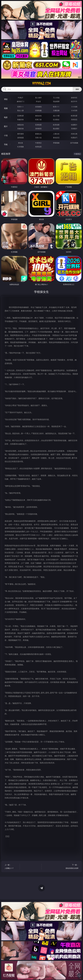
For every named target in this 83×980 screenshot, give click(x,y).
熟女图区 (56, 129)
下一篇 (72, 867)
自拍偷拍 (38, 107)
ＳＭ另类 (74, 110)
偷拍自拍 (38, 116)
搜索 (77, 89)
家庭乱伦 (38, 134)
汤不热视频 (74, 143)
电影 (6, 117)
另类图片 (74, 129)
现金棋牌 (56, 101)
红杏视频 (20, 147)
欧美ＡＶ (56, 107)
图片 (6, 126)
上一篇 (11, 867)
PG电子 (21, 98)
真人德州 (38, 98)
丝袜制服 (38, 110)
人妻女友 (56, 134)
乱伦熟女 (56, 120)
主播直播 (56, 110)
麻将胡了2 (20, 101)
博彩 (6, 99)
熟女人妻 (20, 110)
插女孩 (20, 143)
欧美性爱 (74, 116)
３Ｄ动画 (74, 107)
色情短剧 (38, 147)
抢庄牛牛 (74, 101)
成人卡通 (56, 116)
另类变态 (74, 120)
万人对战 (56, 98)
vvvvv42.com (41, 84)
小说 (6, 135)
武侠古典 (74, 134)
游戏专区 (74, 98)
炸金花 (38, 101)
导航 (6, 144)
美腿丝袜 (20, 129)
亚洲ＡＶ (20, 107)
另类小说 (38, 138)
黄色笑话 (56, 138)
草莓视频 (56, 143)
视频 (6, 108)
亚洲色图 (38, 125)
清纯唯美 (38, 129)
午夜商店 (38, 143)
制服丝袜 (20, 120)
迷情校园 (20, 138)
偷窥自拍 (20, 125)
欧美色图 (56, 125)
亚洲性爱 (20, 116)
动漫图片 (74, 125)
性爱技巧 (74, 138)
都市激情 (20, 134)
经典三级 (38, 120)
